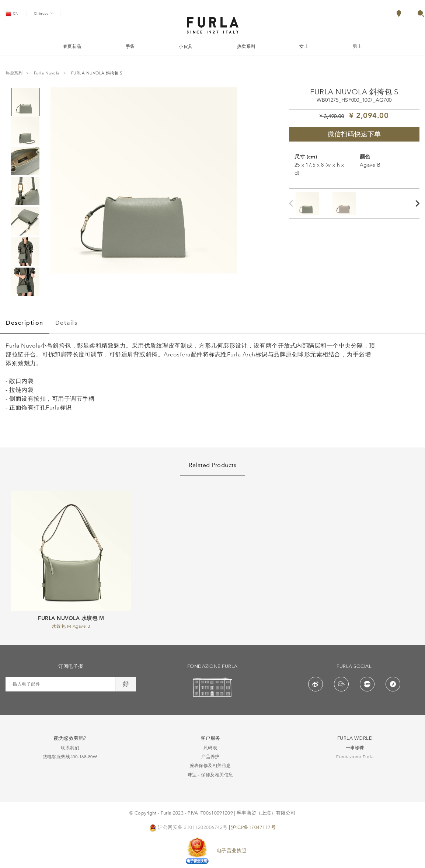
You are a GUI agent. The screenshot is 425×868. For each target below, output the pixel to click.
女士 (304, 46)
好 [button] (126, 684)
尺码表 (210, 748)
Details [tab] (67, 323)
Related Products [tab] (213, 465)
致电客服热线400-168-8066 (70, 757)
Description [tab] (25, 323)
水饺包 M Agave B (71, 626)
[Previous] (293, 203)
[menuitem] (407, 14)
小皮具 (186, 46)
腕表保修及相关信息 (210, 765)
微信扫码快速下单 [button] (354, 134)
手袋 (130, 46)
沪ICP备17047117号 (253, 827)
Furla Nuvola (47, 73)
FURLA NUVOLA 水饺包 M (71, 618)
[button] (421, 15)
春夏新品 (72, 46)
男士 (357, 46)
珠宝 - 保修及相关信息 (210, 775)
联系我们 (70, 748)
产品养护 (210, 757)
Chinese (43, 13)
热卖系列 (246, 46)
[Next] (418, 203)
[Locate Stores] (399, 15)
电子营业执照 (232, 850)
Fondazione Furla (355, 757)
